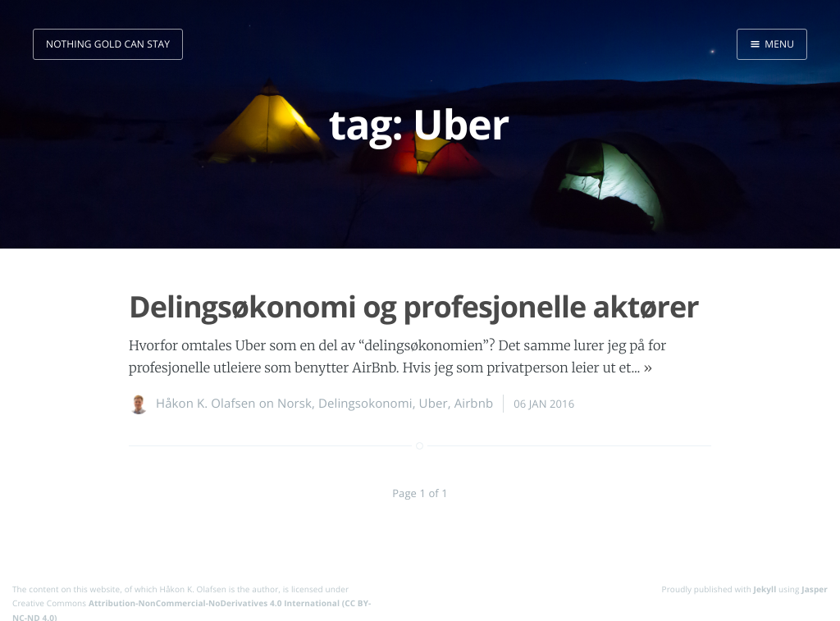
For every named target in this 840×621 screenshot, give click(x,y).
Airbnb (474, 404)
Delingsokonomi (365, 404)
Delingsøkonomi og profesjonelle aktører (414, 306)
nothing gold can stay (108, 44)
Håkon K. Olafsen (206, 404)
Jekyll (765, 589)
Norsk (294, 404)
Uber (434, 404)
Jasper (815, 589)
